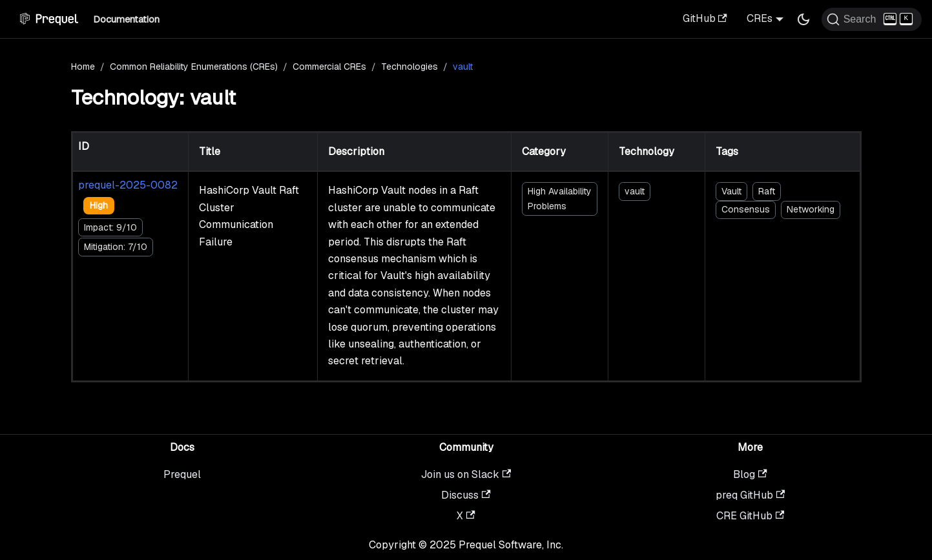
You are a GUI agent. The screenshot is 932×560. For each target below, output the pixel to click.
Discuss (466, 495)
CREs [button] (760, 18)
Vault (731, 191)
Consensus (746, 209)
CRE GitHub (750, 516)
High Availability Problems (560, 199)
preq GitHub (750, 495)
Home (83, 67)
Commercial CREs (329, 67)
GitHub (705, 18)
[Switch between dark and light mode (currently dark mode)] (803, 19)
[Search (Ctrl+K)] (872, 19)
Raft (767, 191)
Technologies (409, 67)
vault (635, 191)
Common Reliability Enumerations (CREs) (194, 67)
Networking (811, 209)
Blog (750, 474)
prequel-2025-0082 (128, 185)
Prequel (182, 474)
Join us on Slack (466, 474)
